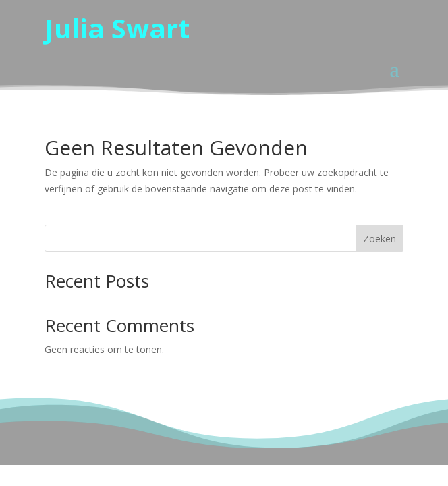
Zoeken (380, 239)
